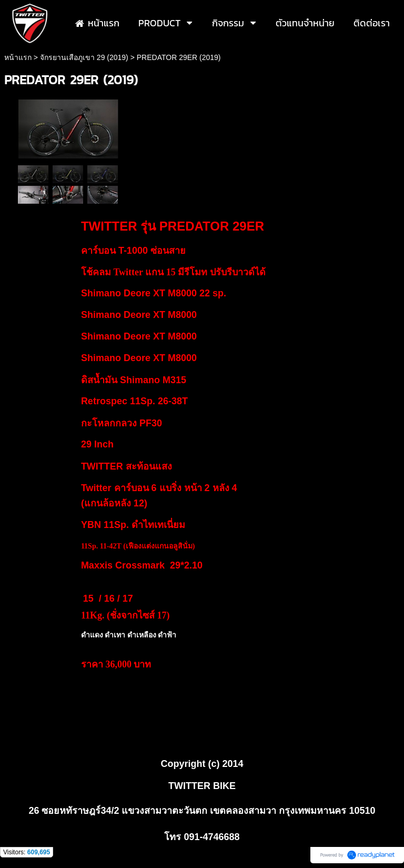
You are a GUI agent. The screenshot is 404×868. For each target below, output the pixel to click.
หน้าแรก (18, 57)
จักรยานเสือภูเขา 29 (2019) (84, 57)
